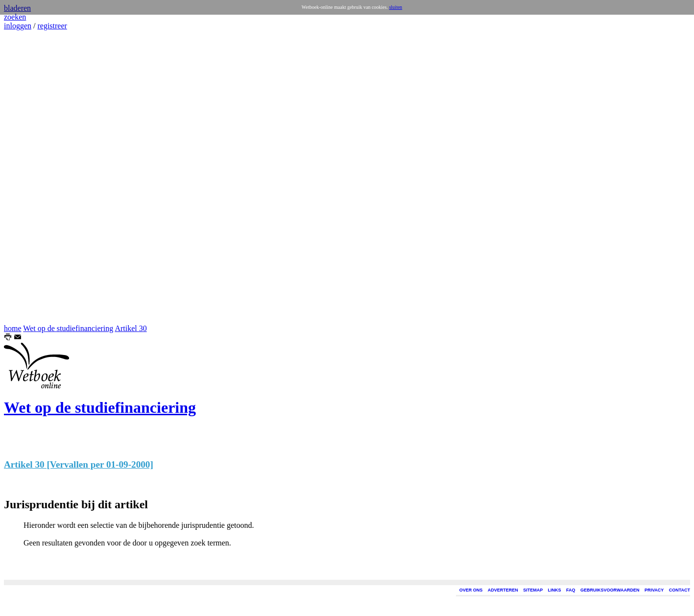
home (13, 328)
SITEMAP (533, 590)
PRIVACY (654, 590)
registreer (52, 26)
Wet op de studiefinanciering (68, 328)
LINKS (555, 590)
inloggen (18, 26)
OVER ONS (471, 590)
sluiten (395, 7)
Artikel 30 (131, 328)
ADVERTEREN (503, 590)
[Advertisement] (33, 177)
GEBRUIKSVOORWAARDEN (610, 590)
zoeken (15, 17)
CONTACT (680, 590)
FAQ (571, 590)
